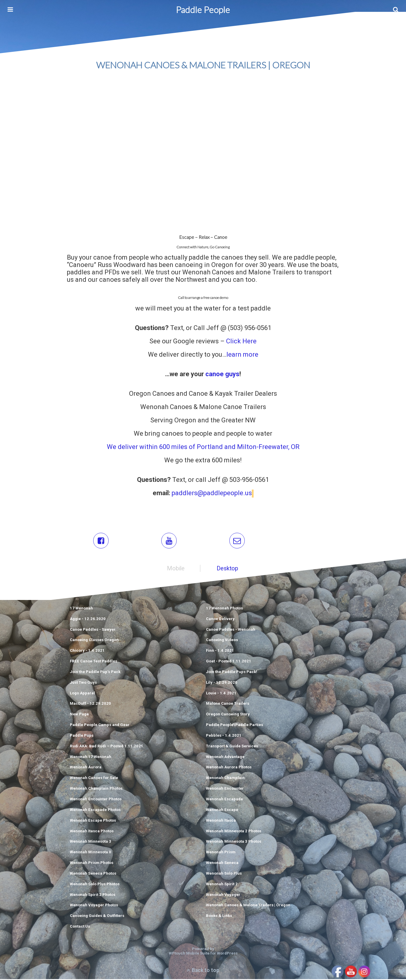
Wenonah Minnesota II (91, 853)
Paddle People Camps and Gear (100, 726)
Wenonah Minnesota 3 (91, 842)
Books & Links (219, 917)
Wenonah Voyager (223, 895)
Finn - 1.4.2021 (220, 651)
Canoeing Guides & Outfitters (97, 917)
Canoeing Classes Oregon (94, 641)
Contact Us (80, 927)
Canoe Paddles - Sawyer (93, 630)
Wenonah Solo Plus (224, 874)
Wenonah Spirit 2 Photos (93, 895)
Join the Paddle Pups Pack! (232, 673)
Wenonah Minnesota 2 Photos (234, 832)
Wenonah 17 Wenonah (91, 758)
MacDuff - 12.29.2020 (90, 704)
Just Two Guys (83, 683)
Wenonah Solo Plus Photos (95, 885)
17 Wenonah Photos (224, 609)
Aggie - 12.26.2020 (88, 620)
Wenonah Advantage (225, 758)
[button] (101, 542)
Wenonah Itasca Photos (92, 832)
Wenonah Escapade (224, 800)
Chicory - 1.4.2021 (87, 651)
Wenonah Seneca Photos (93, 874)
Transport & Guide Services (232, 747)
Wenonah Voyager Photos (94, 906)
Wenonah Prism (221, 853)
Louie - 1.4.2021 (221, 694)
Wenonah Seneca (222, 864)
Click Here (241, 341)
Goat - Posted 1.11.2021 (229, 662)
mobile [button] (176, 569)
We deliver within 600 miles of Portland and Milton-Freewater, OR (203, 447)
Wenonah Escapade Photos (95, 811)
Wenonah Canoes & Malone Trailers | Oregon (248, 906)
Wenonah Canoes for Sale (94, 779)
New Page (79, 715)
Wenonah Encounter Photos (96, 800)
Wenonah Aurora (86, 768)
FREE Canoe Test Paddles (94, 662)
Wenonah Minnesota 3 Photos (234, 842)
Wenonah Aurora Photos (229, 768)
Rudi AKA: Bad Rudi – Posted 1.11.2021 (107, 747)
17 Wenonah (81, 609)
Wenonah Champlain (225, 779)
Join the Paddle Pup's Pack (95, 673)
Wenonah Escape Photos (93, 821)
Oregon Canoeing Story (228, 715)
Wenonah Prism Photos (92, 864)
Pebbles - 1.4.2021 (224, 736)
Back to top (206, 971)
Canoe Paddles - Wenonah (231, 630)
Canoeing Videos (222, 641)
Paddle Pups (82, 736)
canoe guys (222, 374)
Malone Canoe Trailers (228, 704)
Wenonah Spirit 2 (222, 885)
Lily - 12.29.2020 (222, 683)
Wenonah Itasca (221, 821)
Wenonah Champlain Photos (96, 789)
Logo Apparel (82, 694)
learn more (242, 354)
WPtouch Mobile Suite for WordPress (203, 954)
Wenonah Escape (222, 811)
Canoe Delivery (220, 620)
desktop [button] (227, 569)
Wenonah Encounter (225, 789)
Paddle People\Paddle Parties (235, 726)
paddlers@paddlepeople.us (212, 494)
